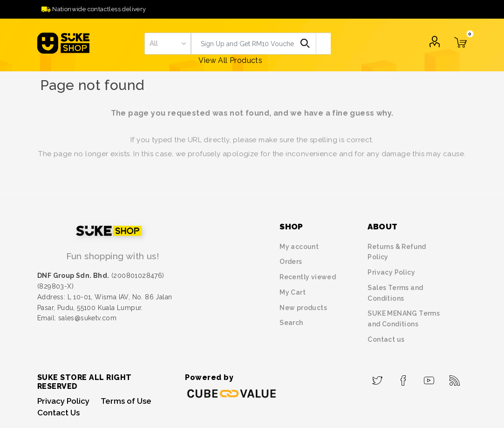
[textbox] (261, 44)
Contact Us (58, 413)
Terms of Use (126, 401)
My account (299, 247)
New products (303, 308)
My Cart (293, 292)
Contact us (386, 339)
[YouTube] (429, 378)
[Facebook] (403, 378)
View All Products (230, 60)
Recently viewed (308, 277)
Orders (291, 262)
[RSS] (455, 378)
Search (305, 44)
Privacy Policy (391, 272)
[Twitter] (378, 378)
